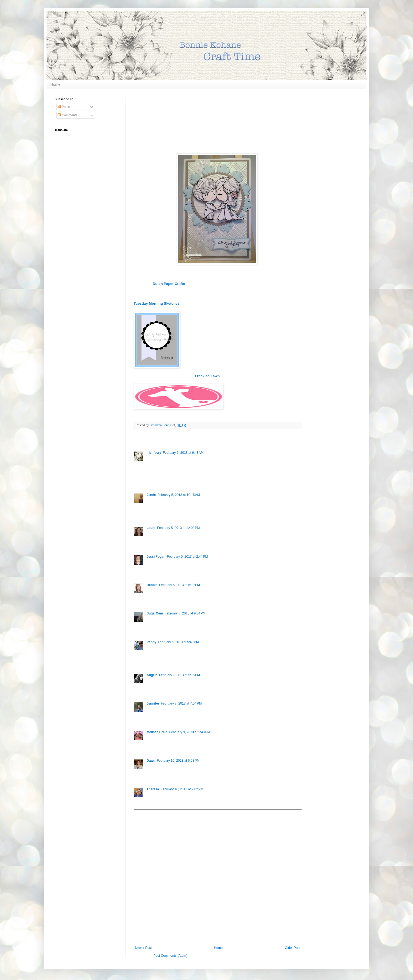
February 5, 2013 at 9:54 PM (185, 613)
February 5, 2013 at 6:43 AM (183, 453)
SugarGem (155, 613)
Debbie (152, 585)
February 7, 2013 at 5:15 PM (179, 675)
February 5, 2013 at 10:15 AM (179, 495)
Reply (151, 480)
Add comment (146, 814)
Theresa (153, 789)
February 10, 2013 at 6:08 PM (178, 761)
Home (55, 84)
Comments (67, 115)
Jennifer (153, 703)
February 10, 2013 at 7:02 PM (182, 789)
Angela (152, 675)
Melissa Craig (157, 732)
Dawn (151, 761)
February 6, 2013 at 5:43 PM (178, 642)
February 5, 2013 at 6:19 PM (179, 585)
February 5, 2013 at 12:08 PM (179, 528)
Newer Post (143, 948)
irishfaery (154, 453)
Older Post (293, 948)
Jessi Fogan (156, 557)
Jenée (151, 495)
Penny (151, 642)
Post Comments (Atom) (170, 956)
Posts (64, 107)
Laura (151, 528)
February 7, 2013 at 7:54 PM (181, 703)
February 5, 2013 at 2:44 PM (187, 557)
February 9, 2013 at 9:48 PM (189, 732)
